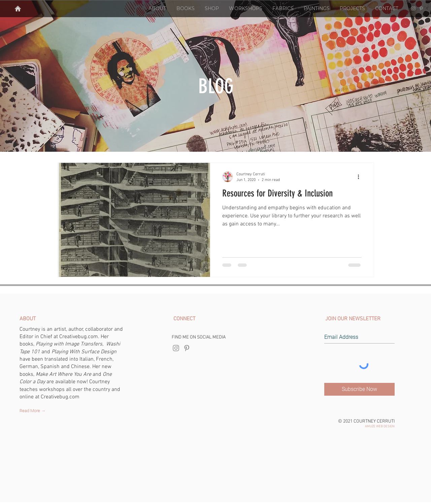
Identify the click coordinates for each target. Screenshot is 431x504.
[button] (157, 9)
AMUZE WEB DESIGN (380, 426)
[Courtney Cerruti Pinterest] (421, 8)
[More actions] (361, 177)
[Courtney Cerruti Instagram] (413, 8)
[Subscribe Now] (359, 389)
